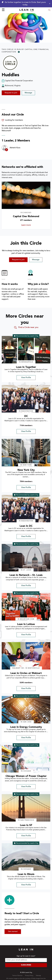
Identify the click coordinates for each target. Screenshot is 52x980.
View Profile (26, 378)
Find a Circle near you (26, 327)
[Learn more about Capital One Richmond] (26, 195)
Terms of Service (17, 976)
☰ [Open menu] (3, 10)
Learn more (30, 225)
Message (28, 93)
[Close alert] (49, 4)
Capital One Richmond (26, 216)
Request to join (11, 93)
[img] (26, 350)
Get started (13, 932)
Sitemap (38, 976)
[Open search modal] (49, 10)
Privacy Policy (29, 976)
